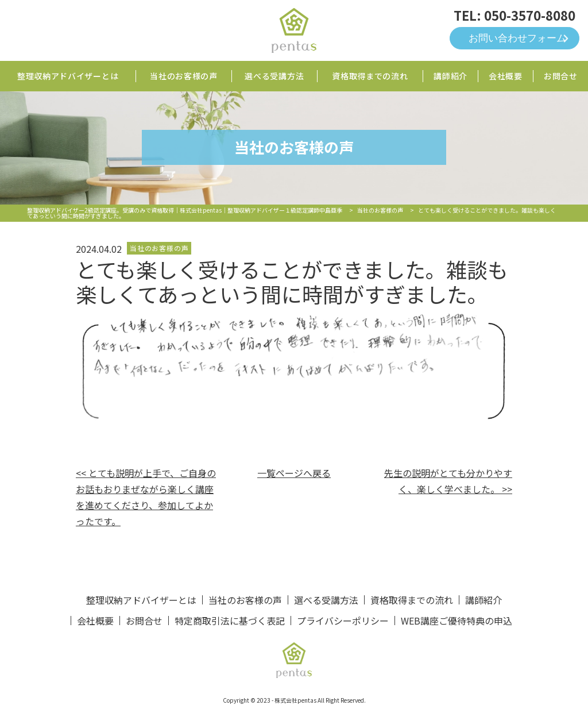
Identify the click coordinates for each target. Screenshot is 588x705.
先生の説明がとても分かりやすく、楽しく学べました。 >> (448, 481)
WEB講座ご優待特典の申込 (457, 621)
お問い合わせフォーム (517, 38)
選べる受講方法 (274, 76)
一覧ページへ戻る (294, 473)
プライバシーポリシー (343, 621)
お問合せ (561, 76)
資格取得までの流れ (370, 76)
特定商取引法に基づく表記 (230, 621)
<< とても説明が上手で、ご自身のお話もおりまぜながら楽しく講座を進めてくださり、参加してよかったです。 (146, 497)
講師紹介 (450, 76)
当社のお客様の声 (184, 76)
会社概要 (506, 76)
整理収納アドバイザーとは (68, 76)
